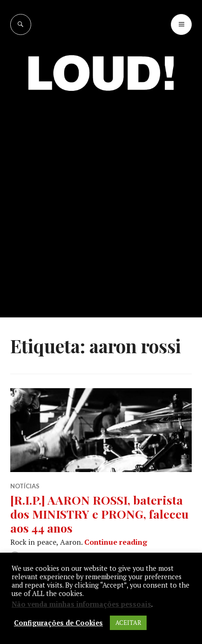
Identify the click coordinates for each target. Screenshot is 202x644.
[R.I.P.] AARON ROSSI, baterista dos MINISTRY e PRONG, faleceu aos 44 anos (99, 514)
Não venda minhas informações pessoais (81, 604)
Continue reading (116, 542)
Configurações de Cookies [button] (58, 623)
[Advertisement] (101, 212)
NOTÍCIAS (25, 486)
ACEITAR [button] (128, 623)
